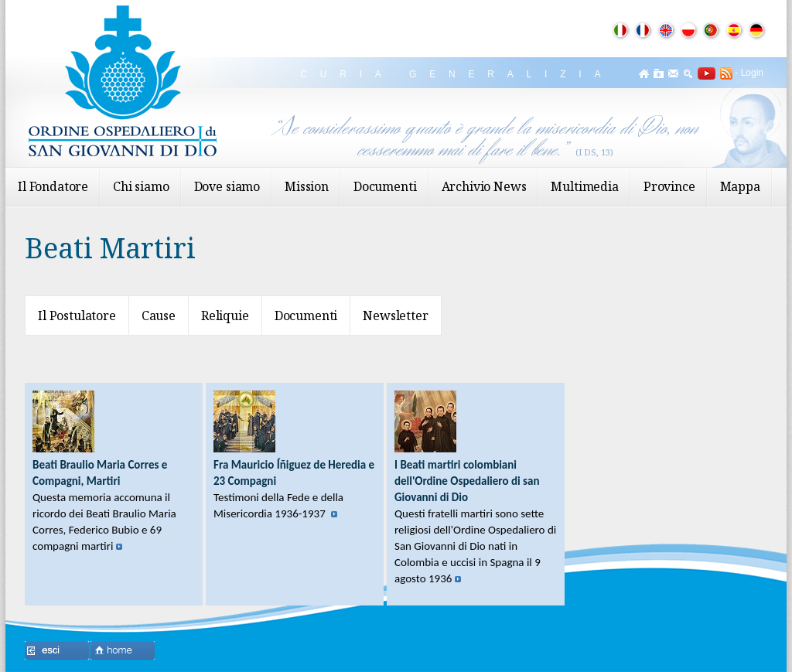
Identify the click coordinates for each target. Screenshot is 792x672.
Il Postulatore (77, 316)
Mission (307, 186)
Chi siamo (141, 186)
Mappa (740, 186)
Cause (159, 316)
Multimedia (584, 186)
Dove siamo (227, 186)
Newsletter (395, 316)
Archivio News (484, 186)
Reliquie (225, 316)
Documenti (385, 186)
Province (669, 186)
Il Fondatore (53, 186)
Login (752, 73)
